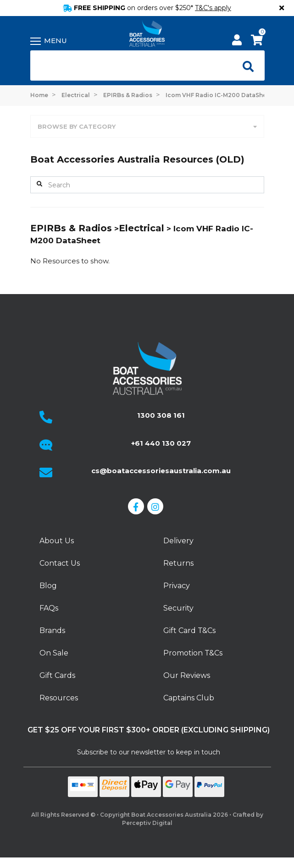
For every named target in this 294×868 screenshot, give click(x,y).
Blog (48, 586)
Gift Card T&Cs (189, 631)
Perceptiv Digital (147, 823)
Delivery (178, 541)
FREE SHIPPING (147, 8)
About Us (57, 541)
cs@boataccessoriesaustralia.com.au (161, 471)
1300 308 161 (161, 415)
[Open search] (246, 66)
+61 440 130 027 (161, 443)
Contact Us (60, 563)
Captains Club (189, 698)
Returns (178, 563)
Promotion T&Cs (193, 653)
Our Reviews (187, 675)
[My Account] (237, 41)
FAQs (49, 608)
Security (178, 608)
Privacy (177, 586)
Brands (52, 631)
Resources (59, 698)
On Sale (54, 653)
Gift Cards (57, 675)
